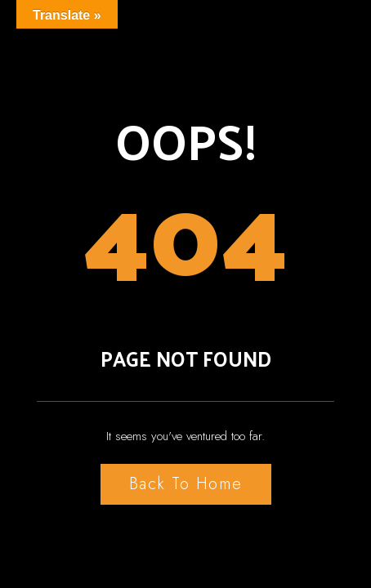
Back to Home (186, 484)
